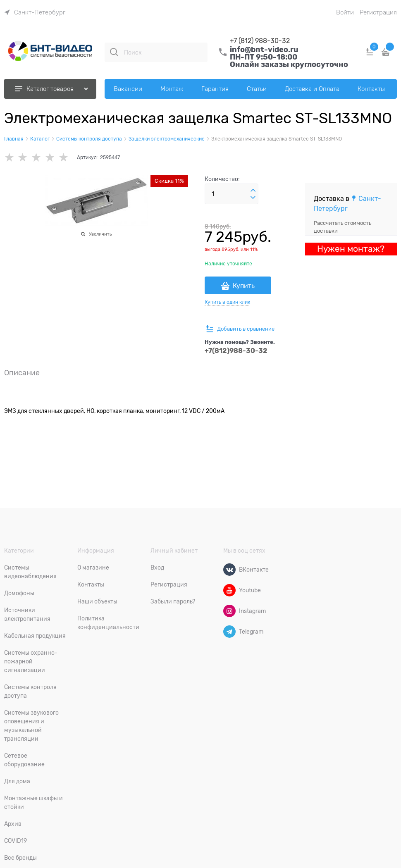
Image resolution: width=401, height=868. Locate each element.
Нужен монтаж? (351, 249)
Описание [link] (22, 373)
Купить (244, 286)
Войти (345, 12)
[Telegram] (229, 632)
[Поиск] (114, 52)
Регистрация (378, 12)
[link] (35, 12)
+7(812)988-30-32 (236, 351)
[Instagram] (229, 611)
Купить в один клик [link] (227, 302)
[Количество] (232, 194)
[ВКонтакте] (229, 570)
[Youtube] (229, 590)
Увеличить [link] (100, 234)
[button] (253, 191)
